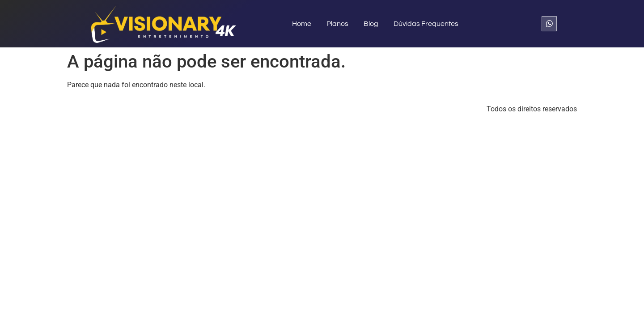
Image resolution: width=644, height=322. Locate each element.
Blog (371, 24)
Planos (337, 24)
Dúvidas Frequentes (426, 24)
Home (302, 24)
